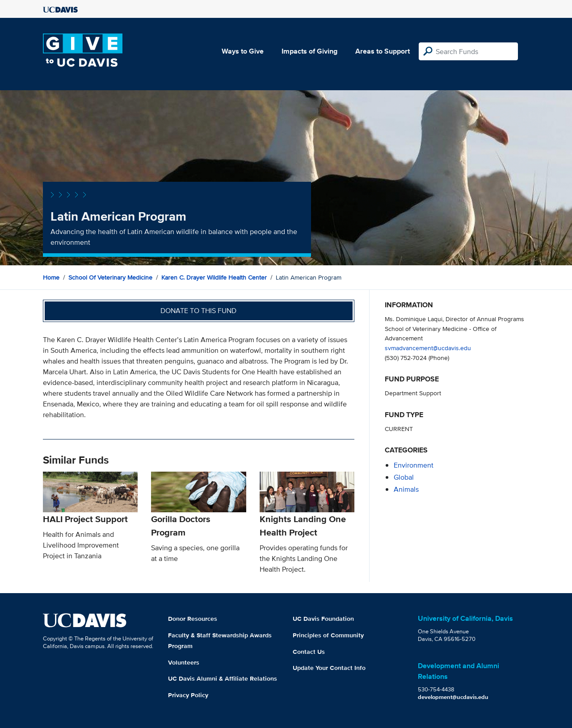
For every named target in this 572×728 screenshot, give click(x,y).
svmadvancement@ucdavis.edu (428, 348)
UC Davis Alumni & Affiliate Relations (223, 678)
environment (414, 465)
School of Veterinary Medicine (110, 277)
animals (406, 489)
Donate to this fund (198, 311)
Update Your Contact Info (329, 668)
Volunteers (184, 662)
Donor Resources (193, 619)
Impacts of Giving (309, 51)
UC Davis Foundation (323, 619)
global (404, 477)
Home (51, 277)
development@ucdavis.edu (453, 697)
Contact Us (309, 652)
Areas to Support (383, 51)
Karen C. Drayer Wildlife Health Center (214, 277)
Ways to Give (243, 51)
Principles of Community (328, 635)
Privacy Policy (188, 695)
